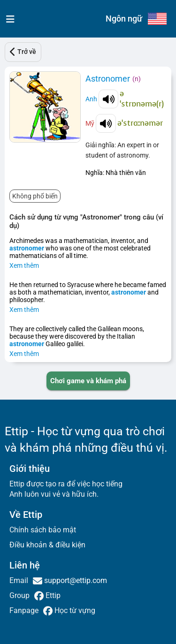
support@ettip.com (75, 580)
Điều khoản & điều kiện (47, 545)
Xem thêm (24, 265)
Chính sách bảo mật (43, 530)
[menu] (8, 19)
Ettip (52, 595)
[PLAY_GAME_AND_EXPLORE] (88, 381)
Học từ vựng (74, 610)
